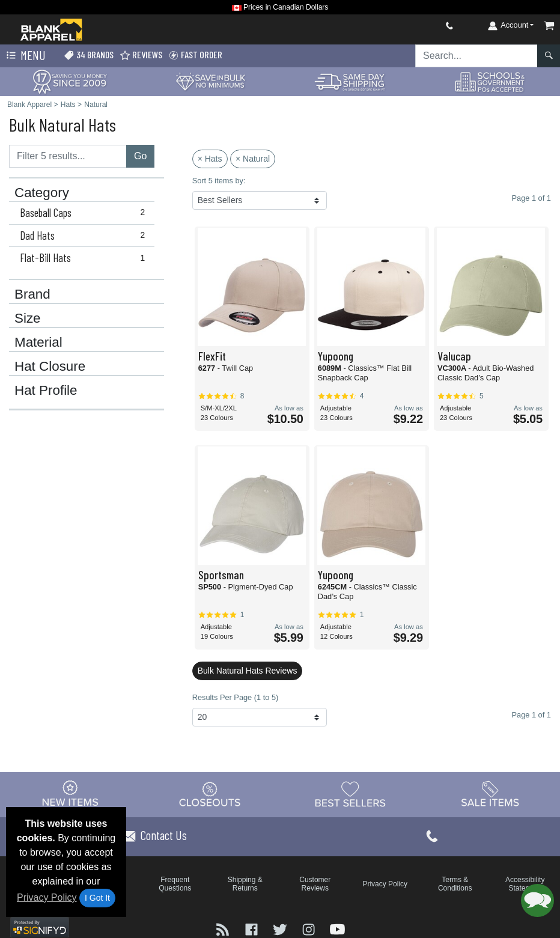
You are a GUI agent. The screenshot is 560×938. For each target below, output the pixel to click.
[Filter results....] (68, 156)
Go (140, 156)
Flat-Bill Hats (85, 258)
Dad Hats (85, 236)
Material (38, 343)
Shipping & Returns (245, 884)
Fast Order (195, 55)
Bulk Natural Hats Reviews (248, 671)
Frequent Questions (175, 884)
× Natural (253, 159)
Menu (25, 56)
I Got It (97, 898)
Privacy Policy (47, 897)
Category (42, 193)
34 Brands (89, 55)
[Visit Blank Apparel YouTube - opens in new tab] (337, 929)
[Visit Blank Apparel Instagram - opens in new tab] (310, 929)
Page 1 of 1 (531, 715)
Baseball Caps (85, 213)
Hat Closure (50, 367)
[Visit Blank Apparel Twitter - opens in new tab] (281, 929)
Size (28, 318)
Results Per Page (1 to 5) (236, 697)
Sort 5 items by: (219, 181)
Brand (32, 294)
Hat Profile (46, 391)
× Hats (210, 159)
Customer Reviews (315, 884)
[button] (537, 900)
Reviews (141, 55)
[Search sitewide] (476, 56)
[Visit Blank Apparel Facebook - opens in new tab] (253, 929)
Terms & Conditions (455, 884)
